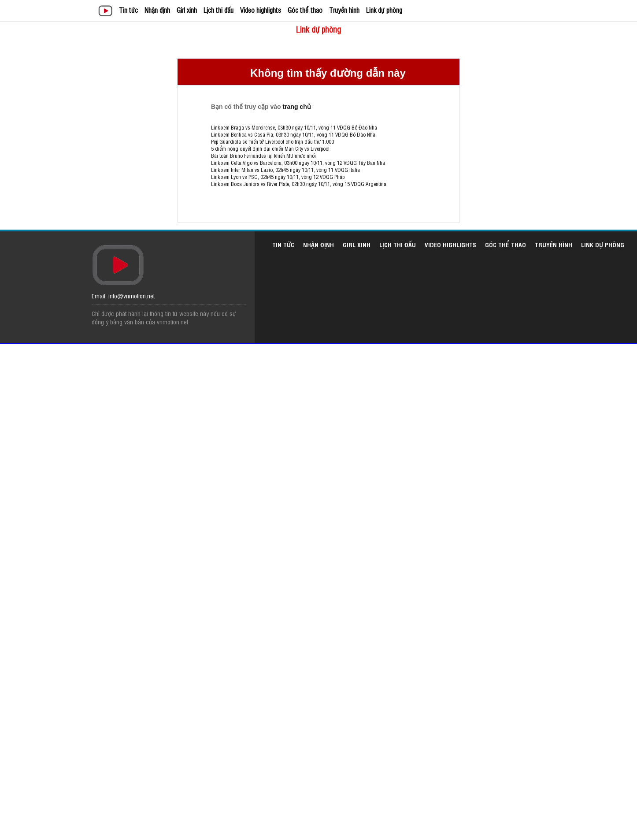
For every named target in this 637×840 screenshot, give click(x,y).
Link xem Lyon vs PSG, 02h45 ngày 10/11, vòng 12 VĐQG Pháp (278, 177)
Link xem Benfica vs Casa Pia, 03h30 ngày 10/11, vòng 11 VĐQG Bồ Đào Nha (293, 134)
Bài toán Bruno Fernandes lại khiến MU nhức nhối (263, 156)
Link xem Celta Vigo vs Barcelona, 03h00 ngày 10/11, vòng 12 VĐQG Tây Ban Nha (298, 163)
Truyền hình (344, 10)
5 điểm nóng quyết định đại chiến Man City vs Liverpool (270, 149)
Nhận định (157, 10)
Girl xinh (187, 10)
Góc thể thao (305, 10)
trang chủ (296, 107)
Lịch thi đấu (219, 10)
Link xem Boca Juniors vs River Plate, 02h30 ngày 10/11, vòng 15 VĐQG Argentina (299, 184)
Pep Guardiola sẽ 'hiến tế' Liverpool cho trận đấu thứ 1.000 (272, 141)
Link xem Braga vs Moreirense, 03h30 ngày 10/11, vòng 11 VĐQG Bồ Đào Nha (294, 127)
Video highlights (261, 10)
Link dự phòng (384, 10)
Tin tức (128, 10)
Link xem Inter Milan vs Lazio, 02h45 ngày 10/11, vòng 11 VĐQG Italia (285, 170)
